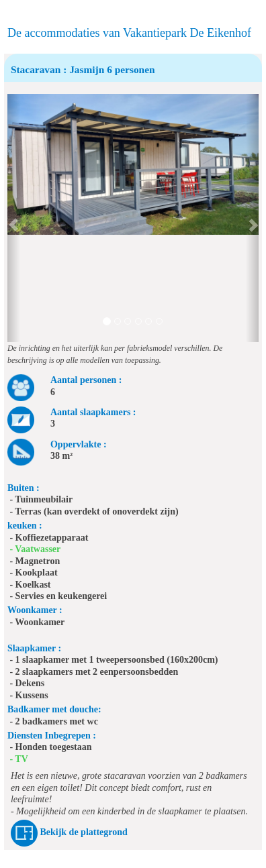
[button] (14, 218)
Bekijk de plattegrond (83, 832)
